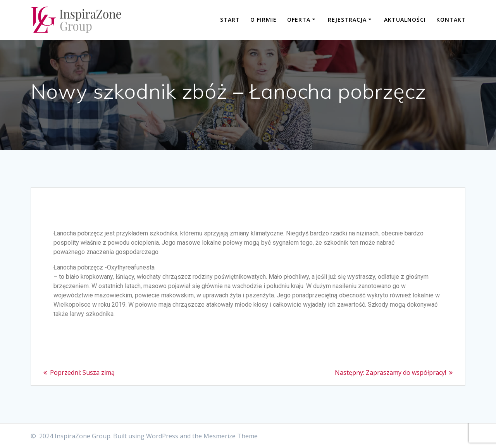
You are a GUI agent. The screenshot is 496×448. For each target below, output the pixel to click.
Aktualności (405, 20)
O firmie (263, 20)
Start (230, 20)
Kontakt (451, 20)
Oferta (299, 20)
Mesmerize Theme (231, 436)
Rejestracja (347, 20)
